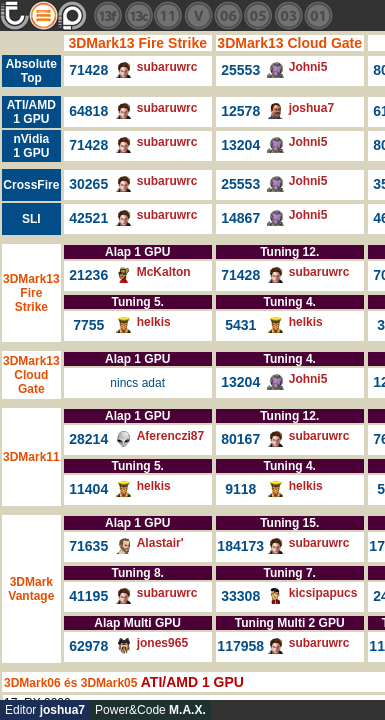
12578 (240, 111)
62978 (88, 646)
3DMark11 (31, 457)
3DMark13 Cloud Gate (289, 43)
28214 (88, 439)
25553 (240, 70)
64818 (88, 111)
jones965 (162, 643)
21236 (88, 275)
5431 (240, 325)
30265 (88, 184)
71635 (88, 546)
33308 (240, 596)
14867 (240, 218)
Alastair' (160, 543)
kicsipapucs (323, 593)
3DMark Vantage (31, 589)
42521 (88, 218)
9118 (240, 489)
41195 (88, 596)
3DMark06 (32, 683)
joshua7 (311, 108)
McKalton (164, 272)
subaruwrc (167, 67)
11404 (88, 489)
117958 (240, 646)
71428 (88, 70)
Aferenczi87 (170, 436)
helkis (154, 322)
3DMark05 (109, 683)
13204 (240, 145)
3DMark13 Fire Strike (137, 43)
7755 (88, 325)
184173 (240, 546)
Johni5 (308, 67)
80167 (240, 439)
